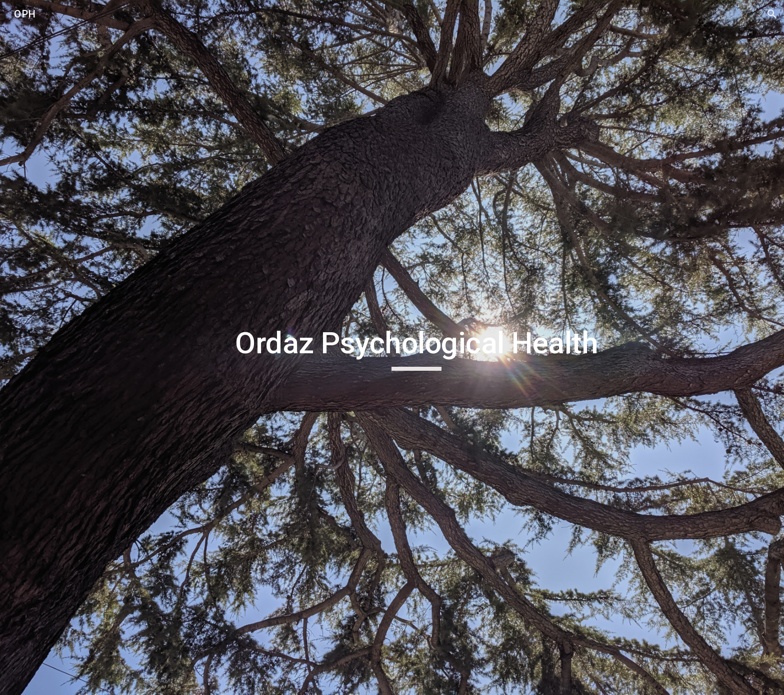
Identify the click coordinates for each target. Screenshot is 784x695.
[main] (416, 348)
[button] (772, 14)
